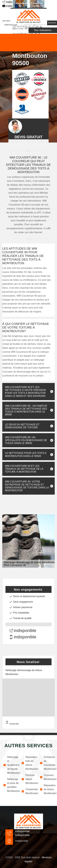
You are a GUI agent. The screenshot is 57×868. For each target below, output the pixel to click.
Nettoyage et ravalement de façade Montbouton (10, 765)
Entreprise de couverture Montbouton (47, 763)
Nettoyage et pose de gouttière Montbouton (10, 785)
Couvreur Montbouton (47, 777)
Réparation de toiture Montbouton (47, 789)
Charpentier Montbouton (28, 791)
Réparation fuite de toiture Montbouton (28, 763)
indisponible (23, 631)
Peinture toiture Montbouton (28, 779)
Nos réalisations (43, 30)
